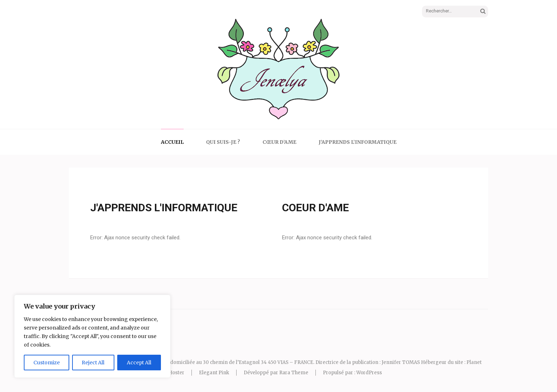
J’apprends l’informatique (358, 142)
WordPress (369, 373)
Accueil (172, 142)
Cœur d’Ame (279, 142)
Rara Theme (294, 373)
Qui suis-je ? (223, 142)
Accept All (139, 363)
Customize (47, 363)
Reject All (93, 363)
